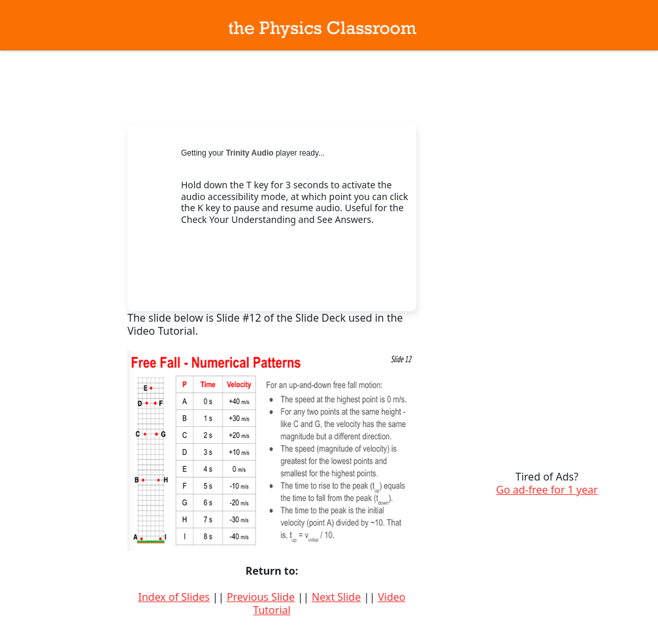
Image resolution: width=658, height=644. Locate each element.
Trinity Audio (250, 153)
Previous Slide (261, 597)
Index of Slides (174, 597)
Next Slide (336, 597)
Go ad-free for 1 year (547, 490)
